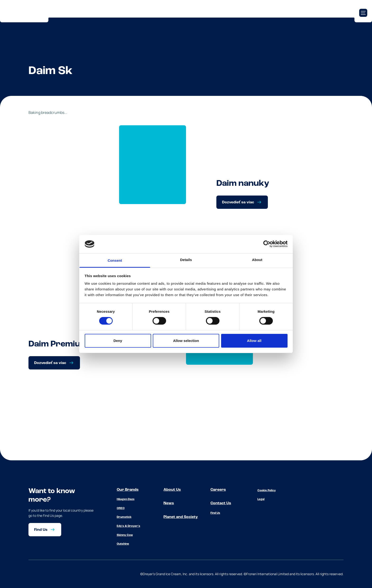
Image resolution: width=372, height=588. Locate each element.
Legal (261, 499)
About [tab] (257, 260)
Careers (218, 490)
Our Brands (128, 490)
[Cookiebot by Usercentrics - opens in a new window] (267, 244)
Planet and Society (181, 517)
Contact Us (221, 503)
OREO (121, 508)
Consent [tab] (115, 260)
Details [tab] (186, 260)
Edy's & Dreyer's (128, 526)
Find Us (215, 513)
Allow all (254, 341)
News (169, 503)
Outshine (123, 544)
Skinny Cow (125, 535)
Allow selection (186, 341)
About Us (172, 490)
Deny (118, 341)
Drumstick (124, 517)
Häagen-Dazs (126, 499)
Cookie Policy (267, 490)
